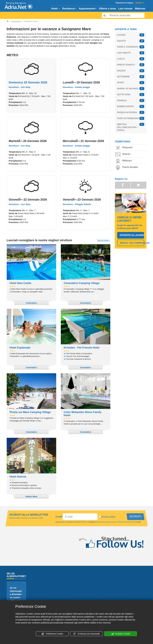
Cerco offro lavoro (86, 594)
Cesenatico (16, 21)
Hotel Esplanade (20, 348)
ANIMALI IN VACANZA (131, 89)
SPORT (131, 83)
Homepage (45, 583)
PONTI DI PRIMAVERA (131, 118)
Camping (80, 583)
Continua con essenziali (86, 634)
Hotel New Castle (21, 283)
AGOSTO (131, 41)
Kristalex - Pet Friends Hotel (82, 348)
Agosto (115, 587)
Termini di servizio (125, 522)
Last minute (125, 9)
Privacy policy (108, 517)
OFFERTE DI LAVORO (132, 235)
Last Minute (118, 594)
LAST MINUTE (131, 53)
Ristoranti (125, 148)
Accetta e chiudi (121, 634)
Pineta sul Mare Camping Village (30, 412)
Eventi (79, 587)
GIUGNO (131, 35)
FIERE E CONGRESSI (131, 47)
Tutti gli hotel (103, 240)
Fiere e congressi (121, 591)
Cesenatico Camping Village (82, 283)
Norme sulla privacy (107, 522)
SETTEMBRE (131, 77)
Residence (69, 9)
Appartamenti (88, 9)
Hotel (56, 9)
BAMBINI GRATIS (131, 106)
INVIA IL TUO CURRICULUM (132, 243)
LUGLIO (131, 59)
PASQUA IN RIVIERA (131, 112)
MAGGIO (131, 71)
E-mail (59, 517)
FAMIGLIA (131, 101)
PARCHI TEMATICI (131, 65)
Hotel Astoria (18, 477)
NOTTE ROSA (131, 95)
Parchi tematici (128, 167)
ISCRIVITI (136, 516)
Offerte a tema (107, 9)
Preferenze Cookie (52, 634)
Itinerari (124, 154)
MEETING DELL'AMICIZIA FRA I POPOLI (131, 127)
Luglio (115, 598)
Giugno (115, 583)
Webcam (140, 9)
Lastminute (45, 598)
